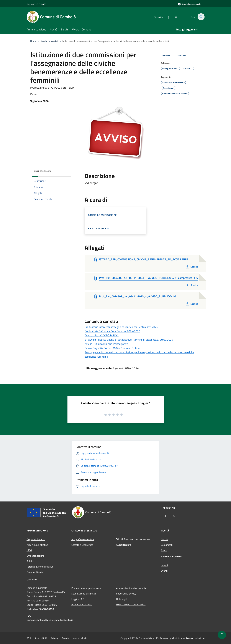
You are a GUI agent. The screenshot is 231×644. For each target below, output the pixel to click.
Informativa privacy (126, 594)
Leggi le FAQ (78, 599)
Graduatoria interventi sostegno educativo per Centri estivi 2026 (121, 327)
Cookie (65, 638)
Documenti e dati (35, 572)
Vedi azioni (184, 56)
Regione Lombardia (36, 4)
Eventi (164, 571)
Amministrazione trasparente (131, 588)
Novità (44, 41)
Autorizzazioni (124, 545)
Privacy (55, 638)
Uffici (29, 550)
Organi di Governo (36, 539)
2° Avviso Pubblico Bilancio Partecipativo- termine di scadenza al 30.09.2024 (129, 340)
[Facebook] (166, 17)
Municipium (178, 638)
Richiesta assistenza (82, 604)
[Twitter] (174, 17)
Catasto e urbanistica (82, 545)
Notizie (165, 539)
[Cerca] (201, 17)
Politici (30, 561)
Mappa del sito (80, 638)
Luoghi (164, 565)
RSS (29, 638)
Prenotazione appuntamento (86, 588)
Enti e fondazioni (35, 556)
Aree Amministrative (37, 545)
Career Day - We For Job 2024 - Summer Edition (112, 348)
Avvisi (54, 41)
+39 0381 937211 (48, 596)
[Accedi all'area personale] (189, 4)
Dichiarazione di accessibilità (131, 604)
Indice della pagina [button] (43, 171)
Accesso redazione (195, 638)
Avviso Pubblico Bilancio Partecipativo (106, 344)
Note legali (122, 599)
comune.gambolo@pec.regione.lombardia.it (50, 620)
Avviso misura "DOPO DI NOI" (102, 335)
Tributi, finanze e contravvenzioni (133, 539)
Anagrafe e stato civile (83, 539)
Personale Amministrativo (40, 567)
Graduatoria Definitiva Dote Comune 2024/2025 (112, 331)
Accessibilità (41, 638)
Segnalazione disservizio (84, 594)
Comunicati (167, 545)
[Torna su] (222, 635)
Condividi (168, 56)
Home (33, 41)
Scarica (191, 267)
